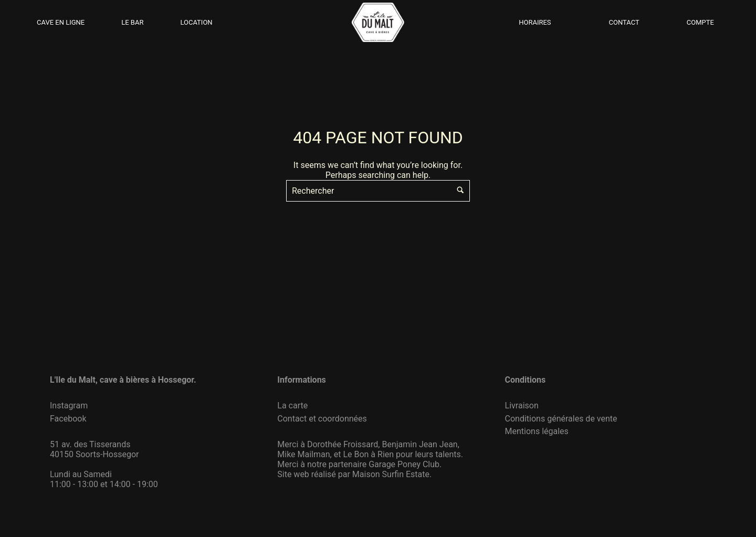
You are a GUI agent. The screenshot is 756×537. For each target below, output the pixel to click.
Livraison (522, 406)
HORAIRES (535, 22)
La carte (292, 406)
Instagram (69, 406)
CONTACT (624, 22)
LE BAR (132, 22)
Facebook (68, 419)
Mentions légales (537, 431)
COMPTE (700, 22)
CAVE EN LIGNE (61, 22)
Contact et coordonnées (322, 419)
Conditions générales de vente (561, 419)
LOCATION (196, 22)
